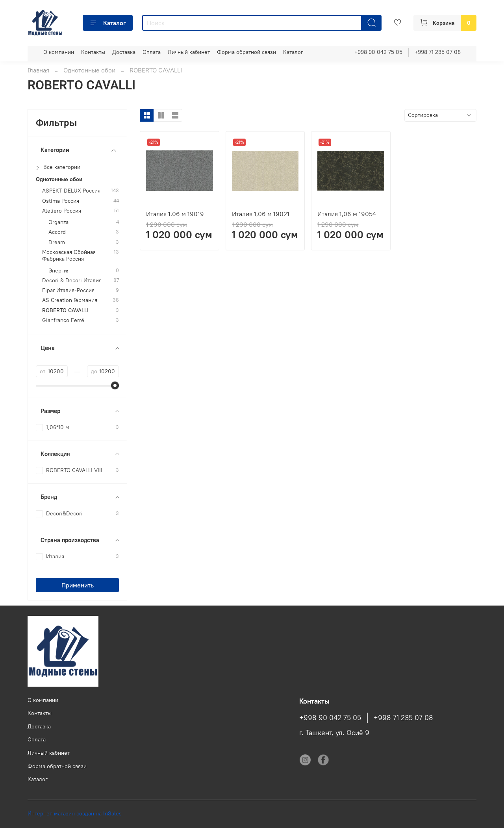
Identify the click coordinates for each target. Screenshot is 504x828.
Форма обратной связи (246, 52)
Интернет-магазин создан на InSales (75, 813)
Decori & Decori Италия (72, 281)
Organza (58, 222)
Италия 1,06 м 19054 (347, 214)
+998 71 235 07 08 (438, 52)
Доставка (124, 52)
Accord (57, 232)
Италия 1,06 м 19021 (261, 214)
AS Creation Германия (70, 300)
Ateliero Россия (62, 211)
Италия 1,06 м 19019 (175, 214)
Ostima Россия (61, 201)
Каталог (108, 23)
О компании (59, 52)
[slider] (115, 385)
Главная (38, 70)
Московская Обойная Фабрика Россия (69, 256)
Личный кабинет (189, 52)
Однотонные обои (89, 70)
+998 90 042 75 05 (378, 52)
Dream (57, 242)
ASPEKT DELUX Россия (71, 191)
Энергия (59, 271)
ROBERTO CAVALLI (65, 310)
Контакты (93, 52)
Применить (78, 585)
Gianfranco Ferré (63, 320)
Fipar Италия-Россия (68, 290)
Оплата (152, 52)
